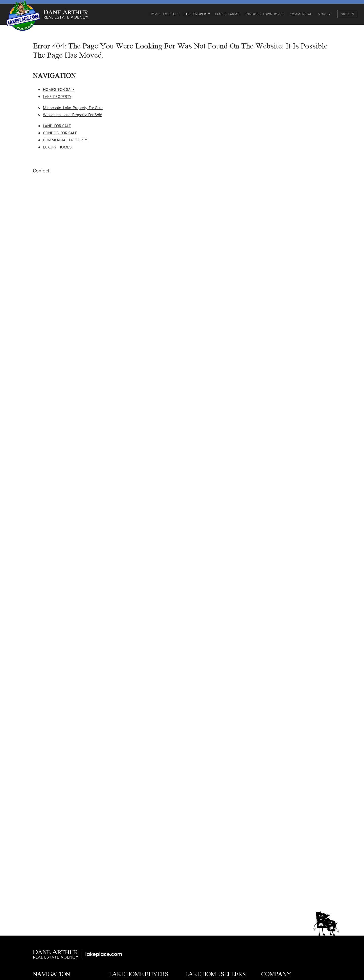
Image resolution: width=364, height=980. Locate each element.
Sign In (347, 14)
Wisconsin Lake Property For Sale (73, 115)
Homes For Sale (164, 14)
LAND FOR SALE (57, 126)
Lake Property (197, 14)
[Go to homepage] (23, 15)
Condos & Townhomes (265, 14)
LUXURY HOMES (57, 147)
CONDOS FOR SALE (60, 133)
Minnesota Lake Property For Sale (73, 107)
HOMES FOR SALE (59, 89)
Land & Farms (227, 14)
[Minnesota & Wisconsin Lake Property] (79, 954)
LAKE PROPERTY (57, 96)
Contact (41, 170)
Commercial (301, 14)
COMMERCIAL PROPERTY (65, 140)
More (324, 14)
